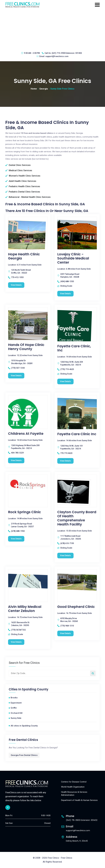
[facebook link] (8, 808)
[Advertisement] (52, 29)
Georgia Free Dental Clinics (24, 755)
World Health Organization (73, 787)
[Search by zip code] (93, 673)
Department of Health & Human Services (79, 800)
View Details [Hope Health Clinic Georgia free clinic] (16, 285)
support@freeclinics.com (57, 56)
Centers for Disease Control (74, 782)
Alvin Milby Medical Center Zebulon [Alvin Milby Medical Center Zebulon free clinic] (25, 609)
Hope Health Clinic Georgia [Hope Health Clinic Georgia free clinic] (24, 256)
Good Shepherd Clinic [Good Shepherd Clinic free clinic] (76, 607)
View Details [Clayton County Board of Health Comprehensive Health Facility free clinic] (65, 555)
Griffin (14, 708)
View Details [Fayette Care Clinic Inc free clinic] (65, 461)
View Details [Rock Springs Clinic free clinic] (16, 539)
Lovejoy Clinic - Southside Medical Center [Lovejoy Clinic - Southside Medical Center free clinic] (73, 258)
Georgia (44, 89)
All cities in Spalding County (24, 726)
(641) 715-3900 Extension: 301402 (67, 53)
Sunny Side (16, 718)
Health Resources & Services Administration (74, 794)
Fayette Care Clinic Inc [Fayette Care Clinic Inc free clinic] (77, 434)
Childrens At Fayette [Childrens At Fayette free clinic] (26, 434)
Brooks (14, 698)
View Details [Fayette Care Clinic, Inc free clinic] (65, 381)
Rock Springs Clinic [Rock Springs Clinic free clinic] (24, 512)
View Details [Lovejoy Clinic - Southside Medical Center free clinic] (65, 294)
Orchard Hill (17, 713)
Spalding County (35, 689)
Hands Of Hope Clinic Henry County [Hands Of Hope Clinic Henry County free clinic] (26, 347)
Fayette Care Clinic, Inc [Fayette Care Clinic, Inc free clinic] (74, 348)
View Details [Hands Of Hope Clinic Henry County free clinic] (16, 376)
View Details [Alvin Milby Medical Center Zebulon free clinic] (16, 642)
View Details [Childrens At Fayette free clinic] (16, 460)
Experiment (16, 703)
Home (34, 89)
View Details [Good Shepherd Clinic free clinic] (65, 633)
